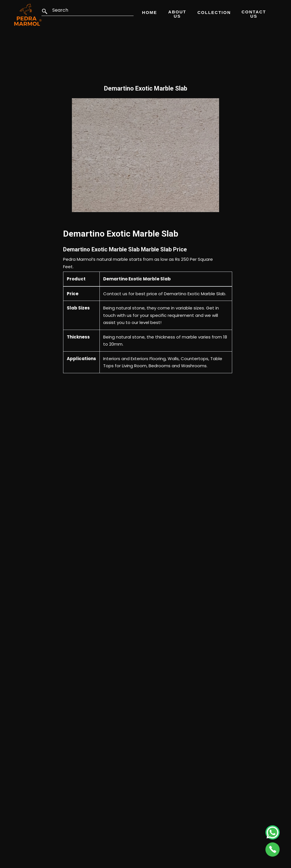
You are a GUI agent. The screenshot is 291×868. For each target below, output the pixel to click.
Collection (214, 12)
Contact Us (254, 14)
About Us (177, 14)
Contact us (115, 294)
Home (150, 12)
